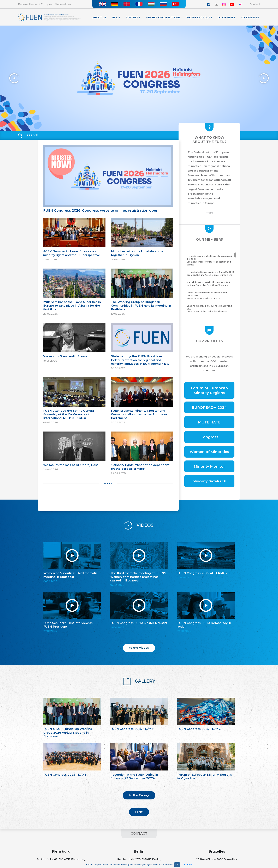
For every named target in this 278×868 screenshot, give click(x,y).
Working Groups (199, 17)
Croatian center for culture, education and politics (211, 260)
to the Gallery (139, 795)
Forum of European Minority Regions (209, 390)
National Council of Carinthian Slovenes (211, 284)
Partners (133, 17)
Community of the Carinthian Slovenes (211, 309)
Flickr (139, 812)
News (116, 17)
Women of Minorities (209, 452)
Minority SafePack (209, 481)
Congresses (250, 17)
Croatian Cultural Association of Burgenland (211, 274)
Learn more (186, 865)
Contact (255, 4)
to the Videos (139, 648)
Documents (227, 17)
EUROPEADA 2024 (209, 407)
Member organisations (163, 17)
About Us (99, 17)
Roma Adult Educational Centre (211, 296)
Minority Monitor (209, 466)
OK (177, 864)
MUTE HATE (209, 422)
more (108, 483)
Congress (209, 437)
